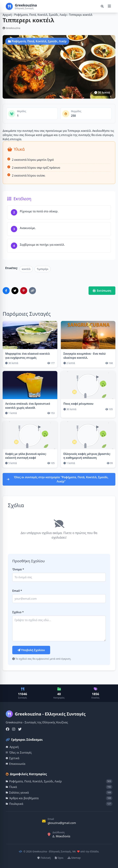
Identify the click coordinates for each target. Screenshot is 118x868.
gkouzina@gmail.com (62, 823)
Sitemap (74, 858)
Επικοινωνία (16, 764)
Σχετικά (13, 758)
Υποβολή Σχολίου (31, 650)
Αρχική (7, 15)
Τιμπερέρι (43, 269)
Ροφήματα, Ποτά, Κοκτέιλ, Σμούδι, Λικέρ (41, 15)
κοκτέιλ (26, 269)
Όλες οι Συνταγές (19, 753)
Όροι (59, 858)
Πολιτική (44, 858)
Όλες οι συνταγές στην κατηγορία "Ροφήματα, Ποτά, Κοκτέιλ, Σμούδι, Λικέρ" (58, 479)
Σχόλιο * (18, 612)
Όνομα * (18, 569)
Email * (17, 591)
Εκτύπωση (102, 291)
